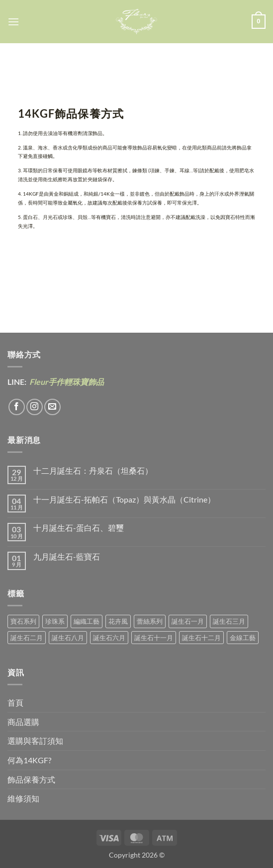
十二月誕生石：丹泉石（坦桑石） (93, 470)
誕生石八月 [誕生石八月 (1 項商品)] (68, 638)
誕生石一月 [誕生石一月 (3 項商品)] (188, 621)
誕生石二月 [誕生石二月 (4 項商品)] (27, 638)
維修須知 (23, 798)
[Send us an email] (52, 407)
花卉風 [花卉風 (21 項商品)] (118, 621)
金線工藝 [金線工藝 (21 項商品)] (243, 638)
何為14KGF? (29, 760)
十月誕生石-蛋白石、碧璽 (79, 528)
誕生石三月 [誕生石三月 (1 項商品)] (229, 621)
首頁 (15, 702)
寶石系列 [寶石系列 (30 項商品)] (23, 621)
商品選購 (23, 722)
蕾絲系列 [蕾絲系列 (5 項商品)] (150, 621)
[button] (13, 22)
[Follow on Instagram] (35, 407)
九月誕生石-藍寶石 (67, 556)
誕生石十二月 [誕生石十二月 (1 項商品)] (201, 638)
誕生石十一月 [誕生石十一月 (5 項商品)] (154, 638)
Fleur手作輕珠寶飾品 (66, 382)
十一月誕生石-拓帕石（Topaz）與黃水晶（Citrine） (124, 499)
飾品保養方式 (31, 779)
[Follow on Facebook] (17, 407)
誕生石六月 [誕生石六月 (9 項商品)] (109, 638)
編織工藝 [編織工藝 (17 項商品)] (87, 621)
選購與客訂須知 (35, 741)
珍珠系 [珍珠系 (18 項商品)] (55, 621)
